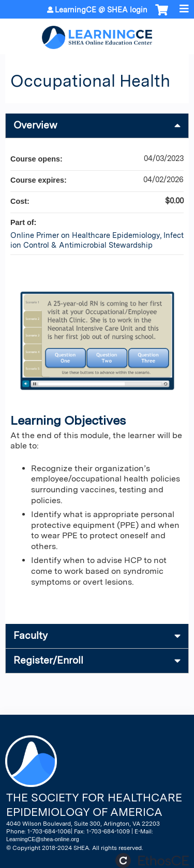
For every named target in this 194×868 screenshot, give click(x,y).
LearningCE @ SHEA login (101, 10)
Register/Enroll (48, 660)
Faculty (31, 636)
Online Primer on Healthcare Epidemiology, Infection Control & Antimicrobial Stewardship (97, 240)
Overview (35, 125)
